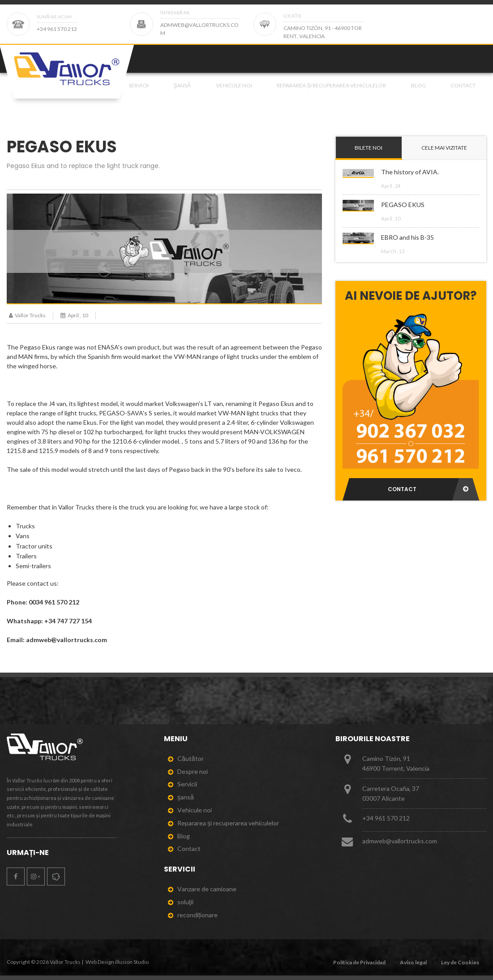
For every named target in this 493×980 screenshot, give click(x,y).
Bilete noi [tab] (369, 148)
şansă (182, 96)
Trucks (25, 526)
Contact (463, 96)
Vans (23, 536)
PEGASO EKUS (403, 205)
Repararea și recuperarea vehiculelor (331, 96)
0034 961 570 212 (54, 602)
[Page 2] (399, 24)
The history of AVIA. (410, 172)
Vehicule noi (234, 96)
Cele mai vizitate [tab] (444, 148)
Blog (418, 96)
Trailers (26, 556)
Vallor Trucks (26, 315)
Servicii (139, 96)
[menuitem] (137, 96)
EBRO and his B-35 (407, 237)
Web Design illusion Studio (117, 962)
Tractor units (34, 546)
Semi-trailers (33, 566)
